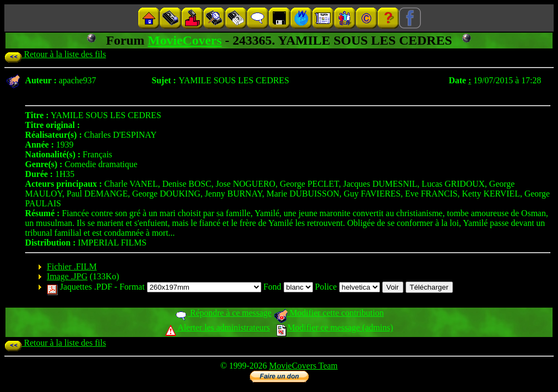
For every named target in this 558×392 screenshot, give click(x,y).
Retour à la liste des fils (55, 54)
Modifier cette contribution (329, 313)
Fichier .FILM (72, 267)
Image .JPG (67, 276)
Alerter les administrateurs (217, 327)
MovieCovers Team (303, 366)
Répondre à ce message (223, 313)
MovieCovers (185, 40)
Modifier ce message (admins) (335, 327)
